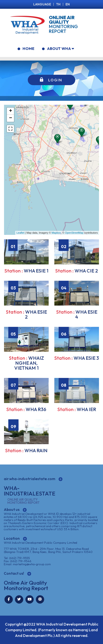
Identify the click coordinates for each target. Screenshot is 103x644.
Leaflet (20, 233)
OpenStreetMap (74, 233)
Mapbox (56, 233)
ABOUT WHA (58, 48)
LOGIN (55, 80)
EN (68, 4)
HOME (26, 48)
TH (58, 4)
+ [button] (11, 111)
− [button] (11, 118)
